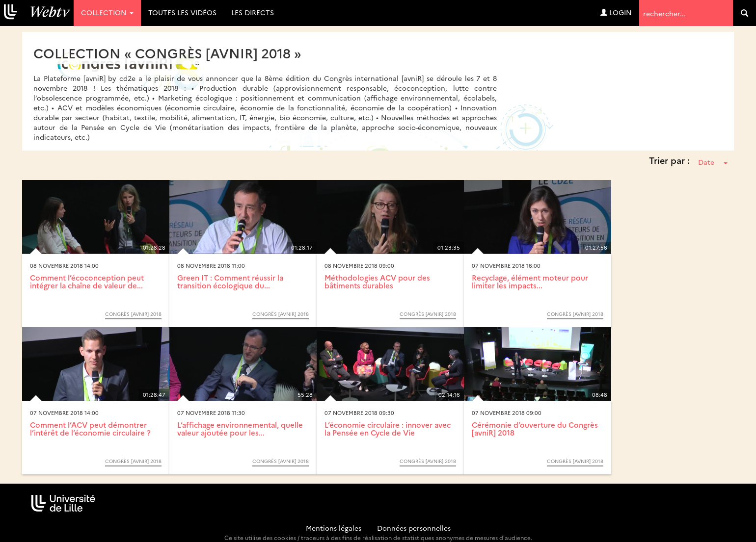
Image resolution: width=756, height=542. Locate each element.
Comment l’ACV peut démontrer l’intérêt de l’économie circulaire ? (90, 429)
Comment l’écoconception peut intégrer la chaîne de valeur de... (87, 282)
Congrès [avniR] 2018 (133, 314)
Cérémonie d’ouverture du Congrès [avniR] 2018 (535, 429)
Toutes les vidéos (182, 12)
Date (713, 162)
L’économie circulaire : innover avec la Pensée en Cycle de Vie (388, 429)
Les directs (253, 12)
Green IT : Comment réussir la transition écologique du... (230, 282)
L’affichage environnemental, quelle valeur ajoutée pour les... (240, 429)
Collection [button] (107, 12)
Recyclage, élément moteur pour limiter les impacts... (530, 282)
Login (616, 12)
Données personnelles (414, 528)
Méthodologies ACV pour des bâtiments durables (377, 282)
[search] (744, 13)
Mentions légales (334, 528)
